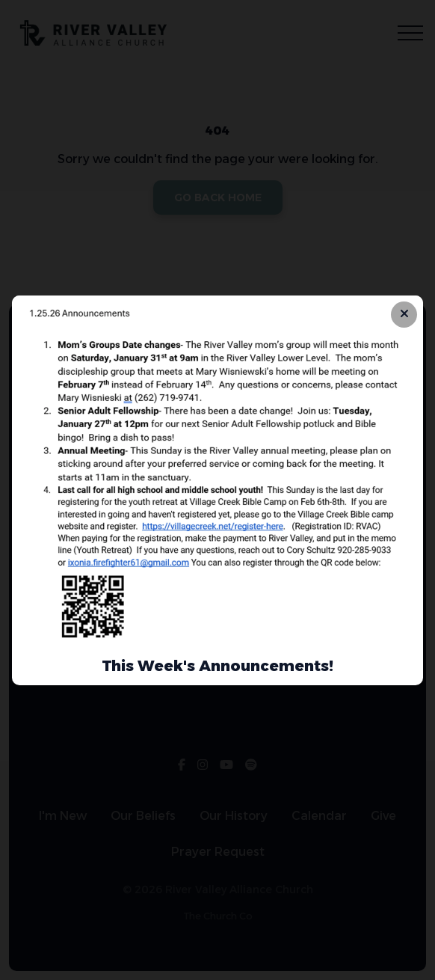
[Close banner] (404, 315)
